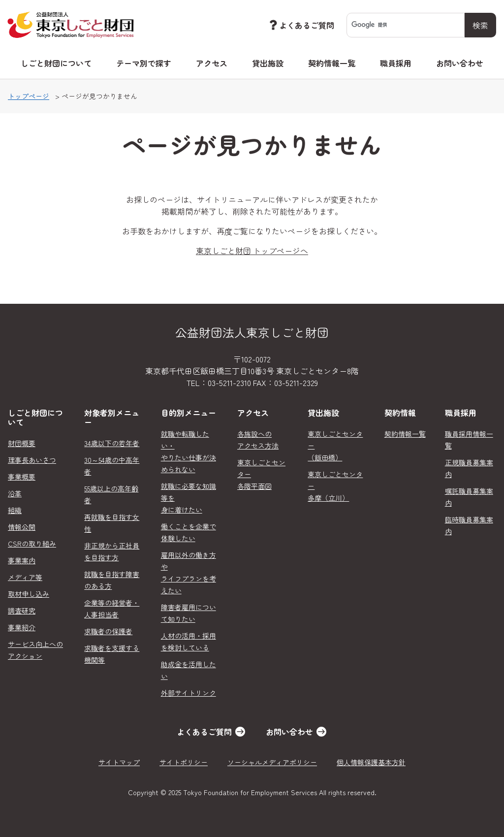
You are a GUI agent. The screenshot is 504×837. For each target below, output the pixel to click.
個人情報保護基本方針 (371, 762)
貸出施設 (268, 63)
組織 (15, 510)
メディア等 (25, 577)
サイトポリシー (184, 762)
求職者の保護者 (108, 631)
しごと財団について (56, 63)
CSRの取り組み (32, 544)
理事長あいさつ (32, 460)
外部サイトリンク (189, 693)
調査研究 (22, 611)
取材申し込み (29, 594)
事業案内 (22, 560)
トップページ (29, 96)
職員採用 (396, 63)
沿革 (15, 493)
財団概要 (22, 443)
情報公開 (22, 527)
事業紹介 (22, 627)
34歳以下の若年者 (112, 443)
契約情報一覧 (332, 63)
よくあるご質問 (301, 25)
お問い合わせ (460, 63)
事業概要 (22, 477)
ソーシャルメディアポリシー (272, 762)
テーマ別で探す (144, 63)
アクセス (212, 63)
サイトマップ (119, 762)
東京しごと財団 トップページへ (252, 251)
